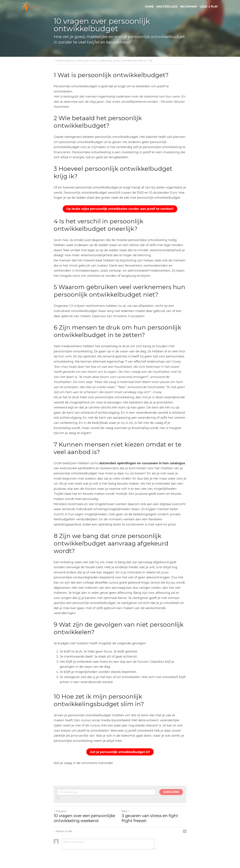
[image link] (34, 6)
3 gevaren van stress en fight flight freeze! (150, 817)
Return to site (63, 830)
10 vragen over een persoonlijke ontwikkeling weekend (84, 817)
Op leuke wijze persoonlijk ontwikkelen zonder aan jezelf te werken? (120, 209)
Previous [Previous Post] (60, 810)
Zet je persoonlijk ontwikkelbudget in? (120, 751)
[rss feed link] (185, 830)
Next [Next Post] (126, 810)
